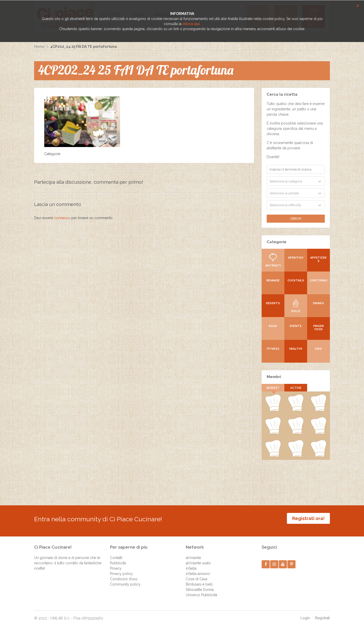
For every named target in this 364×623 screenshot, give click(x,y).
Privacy (116, 565)
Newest (273, 388)
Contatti (116, 554)
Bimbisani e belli (199, 580)
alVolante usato (198, 559)
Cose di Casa (197, 575)
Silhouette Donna (200, 586)
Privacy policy (121, 570)
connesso (62, 218)
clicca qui (191, 24)
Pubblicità (118, 559)
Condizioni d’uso (124, 575)
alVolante (193, 554)
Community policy (125, 580)
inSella (191, 565)
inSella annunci (198, 570)
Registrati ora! (308, 518)
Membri (274, 377)
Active (296, 388)
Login (305, 614)
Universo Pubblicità (201, 591)
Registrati (322, 614)
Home (39, 47)
